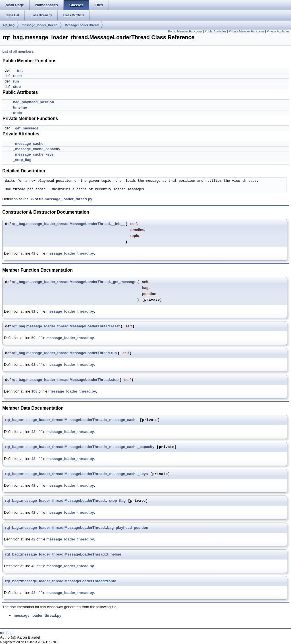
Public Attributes (215, 31)
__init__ (20, 70)
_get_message (26, 128)
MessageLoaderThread (82, 25)
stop (17, 87)
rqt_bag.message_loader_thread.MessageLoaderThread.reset (66, 326)
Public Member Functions (185, 31)
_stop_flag (22, 160)
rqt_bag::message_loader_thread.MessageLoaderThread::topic (61, 581)
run (16, 81)
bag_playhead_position (34, 102)
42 (33, 253)
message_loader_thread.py (68, 199)
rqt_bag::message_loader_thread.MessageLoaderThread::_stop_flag (65, 501)
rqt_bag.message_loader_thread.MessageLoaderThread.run (64, 353)
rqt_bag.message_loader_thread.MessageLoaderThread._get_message (74, 282)
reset (17, 76)
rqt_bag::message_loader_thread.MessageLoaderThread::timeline (63, 554)
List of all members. (18, 51)
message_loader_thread (40, 25)
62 (33, 365)
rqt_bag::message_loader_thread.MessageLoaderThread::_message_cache (71, 420)
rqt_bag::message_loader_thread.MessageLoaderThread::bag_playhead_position (77, 528)
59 (33, 338)
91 (33, 311)
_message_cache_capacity (37, 149)
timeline (20, 107)
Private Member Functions (246, 31)
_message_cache (28, 144)
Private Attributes (278, 31)
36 (32, 199)
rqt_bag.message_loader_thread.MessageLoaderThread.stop (65, 380)
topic (17, 113)
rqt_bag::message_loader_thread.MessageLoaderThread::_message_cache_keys (76, 474)
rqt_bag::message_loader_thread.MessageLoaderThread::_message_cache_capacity (80, 447)
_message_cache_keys (33, 154)
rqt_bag (9, 25)
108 (34, 391)
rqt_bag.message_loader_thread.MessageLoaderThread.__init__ (68, 224)
